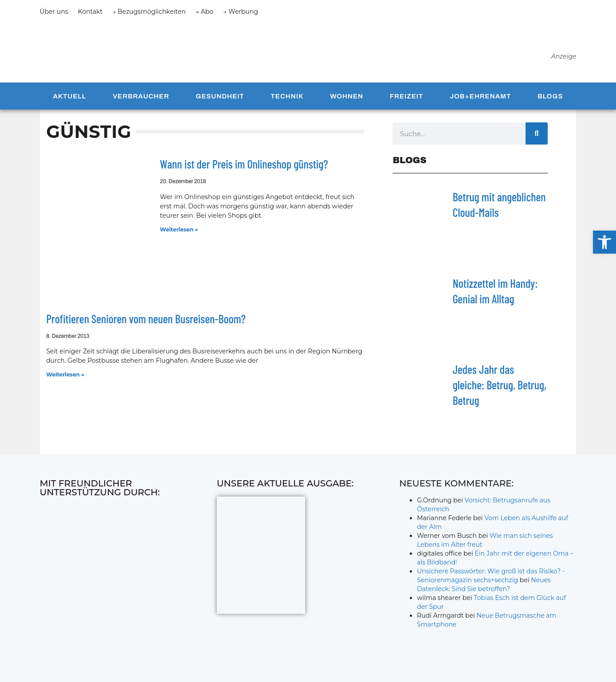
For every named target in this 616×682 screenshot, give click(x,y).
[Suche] (537, 136)
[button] (604, 242)
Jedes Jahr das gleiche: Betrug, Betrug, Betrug (500, 388)
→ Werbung (241, 12)
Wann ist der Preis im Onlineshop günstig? (244, 167)
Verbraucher (141, 99)
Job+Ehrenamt (480, 99)
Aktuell (69, 99)
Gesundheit (220, 99)
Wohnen (347, 99)
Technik (287, 99)
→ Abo (204, 12)
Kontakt (90, 12)
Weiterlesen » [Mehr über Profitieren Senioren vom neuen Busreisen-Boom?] (65, 377)
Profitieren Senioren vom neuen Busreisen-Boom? (146, 321)
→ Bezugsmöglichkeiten (149, 12)
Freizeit (406, 99)
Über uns (54, 12)
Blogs (550, 99)
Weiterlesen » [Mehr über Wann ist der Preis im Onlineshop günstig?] (179, 232)
